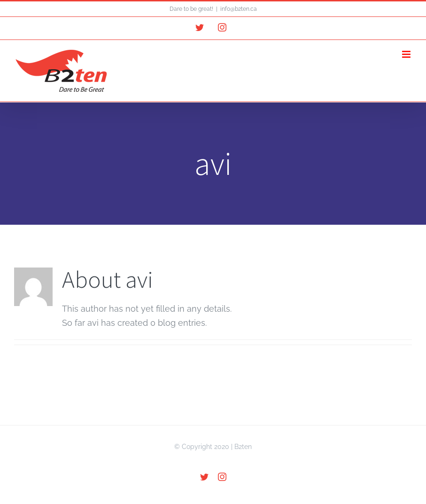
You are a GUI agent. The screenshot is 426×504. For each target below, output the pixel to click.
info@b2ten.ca (239, 9)
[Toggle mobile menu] (407, 54)
